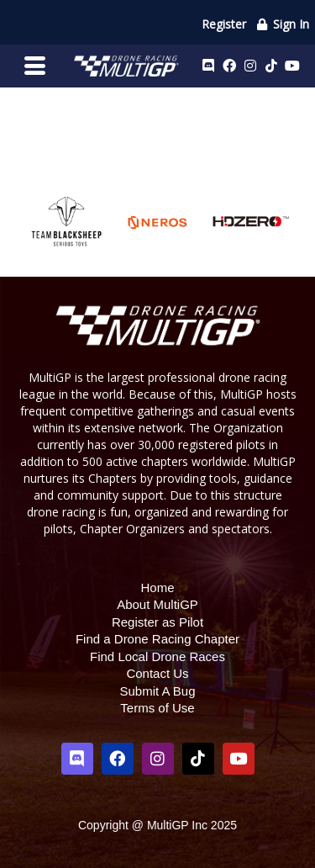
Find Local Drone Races (157, 656)
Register (224, 24)
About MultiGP (157, 604)
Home (157, 587)
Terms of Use (157, 708)
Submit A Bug (157, 691)
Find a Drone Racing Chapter (157, 639)
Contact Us (157, 673)
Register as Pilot (157, 622)
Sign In (283, 24)
